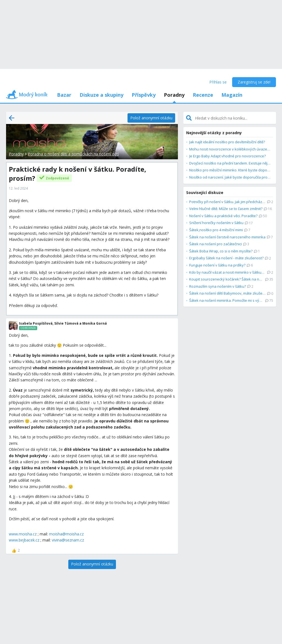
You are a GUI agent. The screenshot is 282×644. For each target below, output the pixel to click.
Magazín (232, 95)
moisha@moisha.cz (66, 534)
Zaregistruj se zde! (254, 82)
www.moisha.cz (23, 534)
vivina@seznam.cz (68, 540)
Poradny (174, 95)
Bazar (64, 95)
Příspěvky (144, 95)
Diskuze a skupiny (101, 95)
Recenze (203, 95)
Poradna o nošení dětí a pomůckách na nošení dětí (73, 154)
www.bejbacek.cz (24, 540)
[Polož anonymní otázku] (151, 118)
